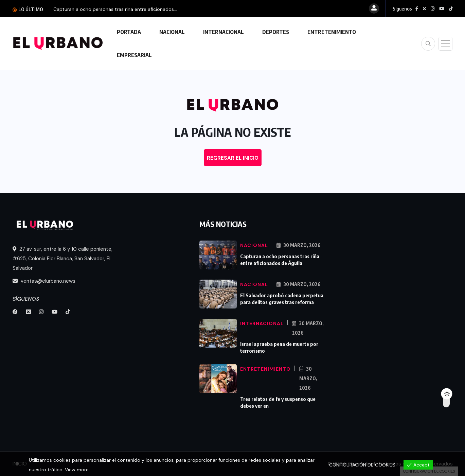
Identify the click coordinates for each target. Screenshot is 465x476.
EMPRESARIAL (134, 55)
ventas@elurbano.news (44, 281)
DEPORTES (276, 32)
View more (77, 470)
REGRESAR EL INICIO (233, 158)
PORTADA (129, 32)
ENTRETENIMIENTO (332, 32)
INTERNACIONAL (223, 32)
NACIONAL (172, 32)
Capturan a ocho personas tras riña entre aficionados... (115, 9)
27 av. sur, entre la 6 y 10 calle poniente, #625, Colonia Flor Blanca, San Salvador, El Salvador (62, 259)
